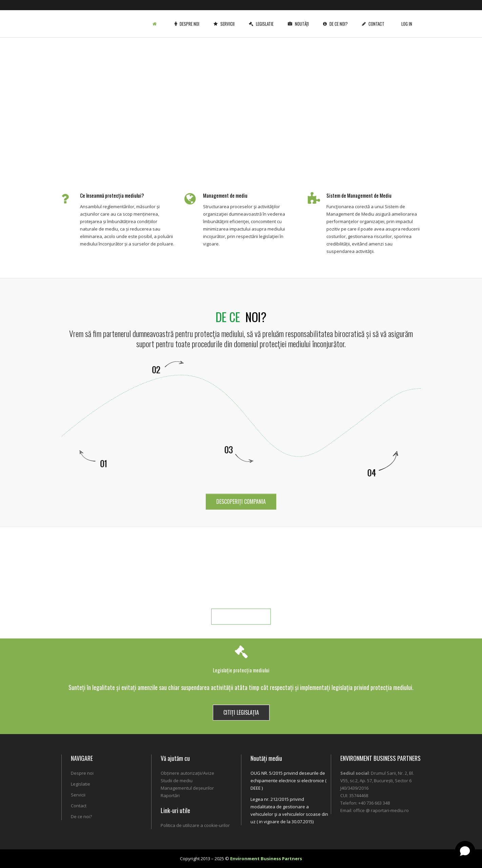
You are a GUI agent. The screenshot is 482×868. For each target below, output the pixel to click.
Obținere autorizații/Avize (187, 773)
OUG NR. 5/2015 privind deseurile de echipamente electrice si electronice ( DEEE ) (288, 781)
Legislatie (263, 19)
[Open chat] (465, 851)
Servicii (225, 19)
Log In (407, 19)
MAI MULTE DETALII (241, 616)
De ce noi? (337, 19)
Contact (375, 19)
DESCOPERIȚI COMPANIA (241, 501)
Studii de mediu (177, 781)
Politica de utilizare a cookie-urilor (195, 825)
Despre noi (188, 19)
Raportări (170, 795)
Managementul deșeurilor (187, 788)
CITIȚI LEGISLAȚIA (241, 712)
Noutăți (300, 19)
